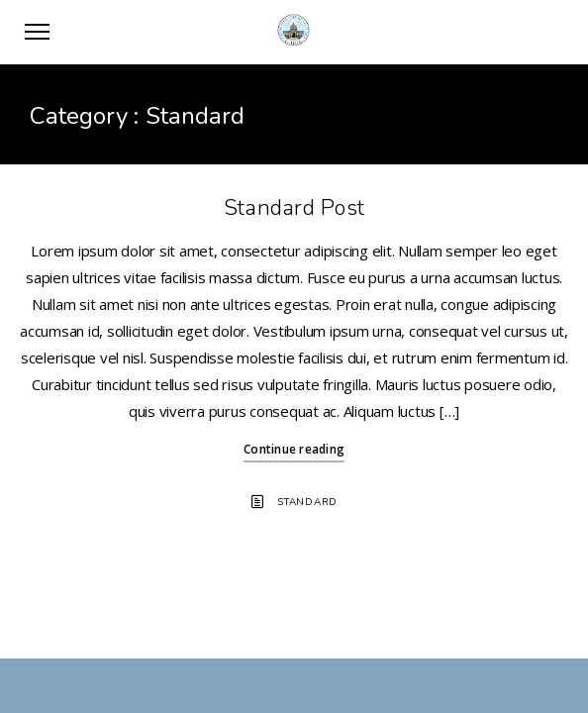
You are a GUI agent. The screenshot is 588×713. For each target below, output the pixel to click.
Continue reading (294, 449)
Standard (307, 502)
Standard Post (294, 208)
